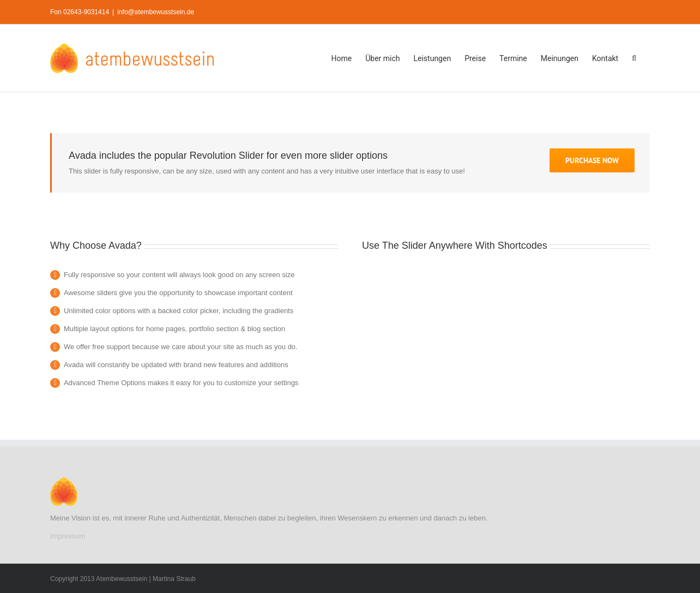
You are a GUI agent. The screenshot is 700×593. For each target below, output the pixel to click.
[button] (634, 58)
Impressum (68, 536)
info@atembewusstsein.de (156, 12)
